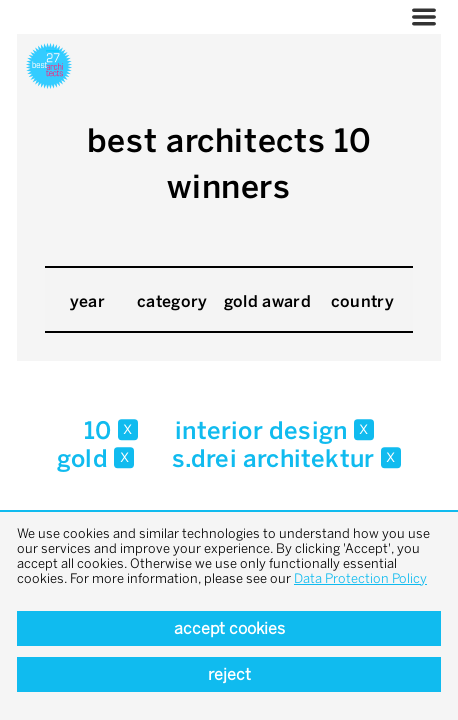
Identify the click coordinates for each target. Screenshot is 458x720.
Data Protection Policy (360, 578)
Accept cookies (229, 628)
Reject (229, 674)
